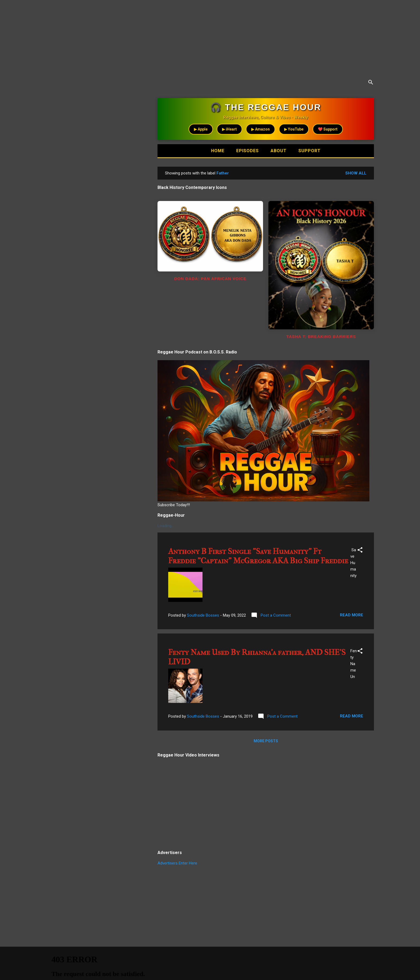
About (279, 151)
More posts (266, 741)
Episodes (247, 151)
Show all (356, 173)
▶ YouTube (294, 129)
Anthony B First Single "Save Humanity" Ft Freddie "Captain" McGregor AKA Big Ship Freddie (258, 556)
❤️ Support (328, 129)
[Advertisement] (161, 38)
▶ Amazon (260, 129)
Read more (352, 615)
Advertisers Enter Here (177, 863)
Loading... (166, 526)
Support (310, 151)
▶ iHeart (229, 129)
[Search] (371, 83)
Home (218, 151)
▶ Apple (201, 129)
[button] (360, 551)
